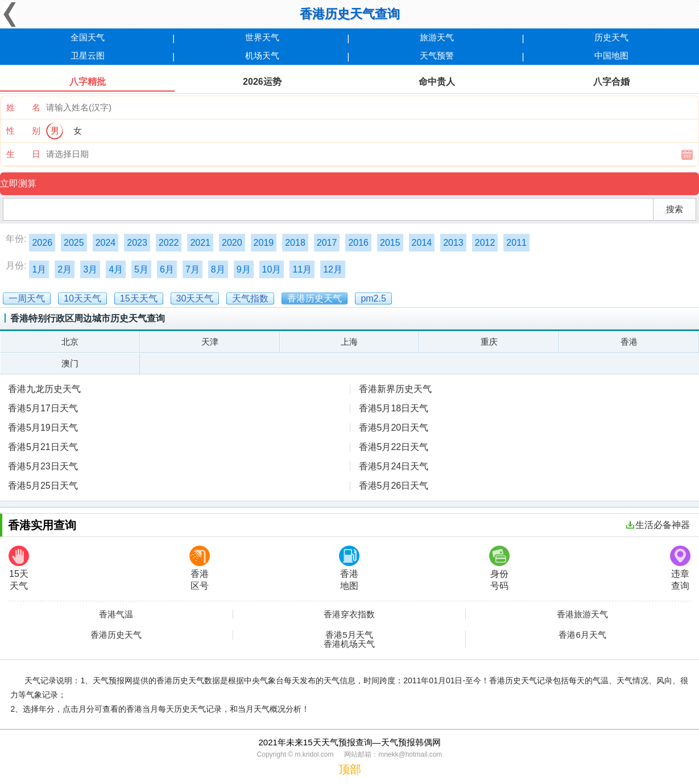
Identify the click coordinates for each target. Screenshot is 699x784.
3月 (90, 269)
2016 (358, 243)
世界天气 (262, 37)
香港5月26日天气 (394, 486)
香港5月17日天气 (43, 408)
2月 (65, 269)
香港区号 (200, 568)
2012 (485, 243)
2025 (74, 243)
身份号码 (499, 568)
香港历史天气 (116, 635)
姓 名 (23, 107)
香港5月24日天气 (394, 466)
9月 (244, 269)
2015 (390, 243)
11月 (302, 269)
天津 (210, 342)
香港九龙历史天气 (44, 389)
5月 (141, 269)
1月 (39, 269)
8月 (218, 269)
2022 (169, 243)
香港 (629, 342)
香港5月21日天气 (43, 447)
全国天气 (88, 37)
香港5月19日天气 (43, 428)
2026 (42, 243)
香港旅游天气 (582, 614)
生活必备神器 (658, 525)
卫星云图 (88, 55)
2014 (422, 243)
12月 (333, 269)
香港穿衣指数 (349, 614)
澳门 (70, 363)
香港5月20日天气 (394, 428)
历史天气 (611, 37)
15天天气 (19, 568)
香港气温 (116, 614)
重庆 (489, 342)
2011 (516, 243)
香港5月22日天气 (394, 447)
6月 (167, 269)
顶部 (350, 769)
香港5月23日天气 (43, 466)
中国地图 (611, 55)
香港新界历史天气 (395, 389)
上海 (349, 342)
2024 (106, 243)
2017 (327, 243)
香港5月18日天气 (394, 408)
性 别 (23, 131)
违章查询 (680, 568)
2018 (295, 243)
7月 (193, 269)
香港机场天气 (349, 644)
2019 (264, 243)
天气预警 (437, 55)
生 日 (23, 154)
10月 (272, 269)
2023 (137, 243)
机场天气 (262, 55)
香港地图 (349, 568)
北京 (70, 342)
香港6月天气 (582, 635)
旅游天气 (437, 37)
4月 (116, 269)
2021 (200, 243)
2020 (232, 243)
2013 (453, 243)
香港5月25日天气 (43, 486)
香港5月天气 (349, 635)
